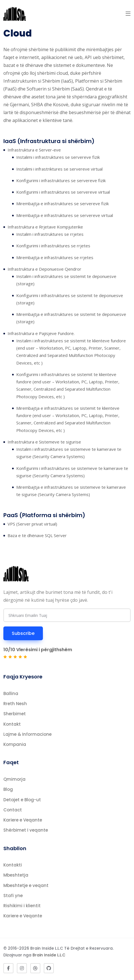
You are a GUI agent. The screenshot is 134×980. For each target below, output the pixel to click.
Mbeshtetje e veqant (26, 885)
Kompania (15, 744)
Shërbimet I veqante (26, 830)
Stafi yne (13, 896)
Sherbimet (15, 714)
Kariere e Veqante (23, 820)
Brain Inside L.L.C (49, 955)
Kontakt (12, 724)
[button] (128, 14)
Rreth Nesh (15, 704)
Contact (13, 810)
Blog (8, 789)
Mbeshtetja (16, 875)
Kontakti (13, 865)
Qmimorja (14, 779)
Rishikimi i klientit (22, 906)
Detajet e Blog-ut (22, 800)
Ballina (11, 693)
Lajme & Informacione (27, 734)
